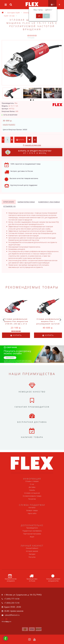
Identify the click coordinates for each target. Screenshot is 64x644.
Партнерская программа (32, 534)
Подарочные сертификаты (32, 531)
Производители (32, 528)
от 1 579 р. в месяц (28, 152)
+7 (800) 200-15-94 (12, 603)
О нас (32, 484)
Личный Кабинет (32, 548)
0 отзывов (31, 38)
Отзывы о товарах (32, 481)
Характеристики (26, 202)
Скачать (32, 490)
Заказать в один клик (33, 145)
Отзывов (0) (10, 206)
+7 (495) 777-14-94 (12, 599)
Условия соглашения (32, 493)
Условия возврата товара (32, 496)
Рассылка (32, 557)
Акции (32, 537)
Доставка (32, 487)
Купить (20, 140)
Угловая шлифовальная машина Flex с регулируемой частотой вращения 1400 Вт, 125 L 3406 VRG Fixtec (48, 324)
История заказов (32, 551)
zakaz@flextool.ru (12, 615)
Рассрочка (32, 499)
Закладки (32, 554)
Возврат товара (32, 510)
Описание (9, 202)
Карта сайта (32, 513)
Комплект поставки (49, 202)
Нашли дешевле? (9, 125)
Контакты (32, 507)
